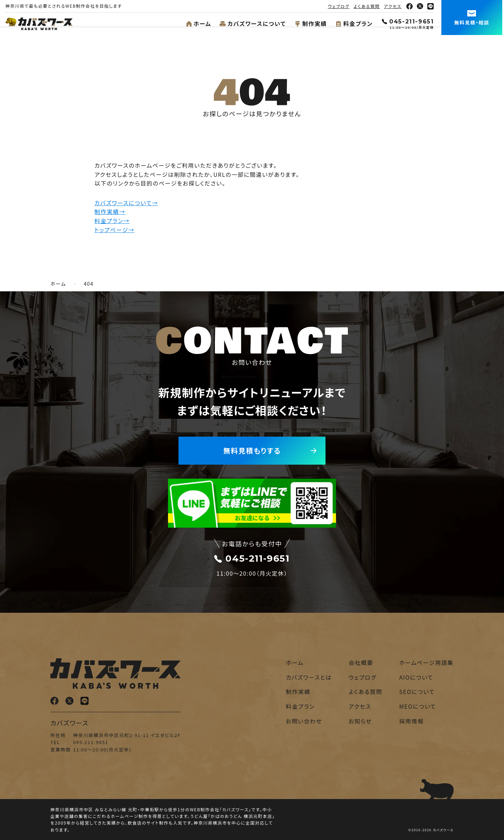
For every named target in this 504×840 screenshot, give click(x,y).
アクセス (395, 6)
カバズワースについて (255, 23)
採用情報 (411, 721)
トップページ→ (114, 230)
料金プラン (356, 23)
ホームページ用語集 (426, 662)
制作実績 (312, 23)
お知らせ (360, 721)
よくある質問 (369, 6)
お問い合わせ (304, 721)
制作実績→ (110, 211)
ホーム (200, 23)
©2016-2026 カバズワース (431, 830)
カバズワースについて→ (126, 203)
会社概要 (361, 662)
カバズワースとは (309, 677)
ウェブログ (341, 6)
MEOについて (417, 706)
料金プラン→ (112, 221)
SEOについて (417, 692)
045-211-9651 (410, 22)
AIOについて (416, 677)
